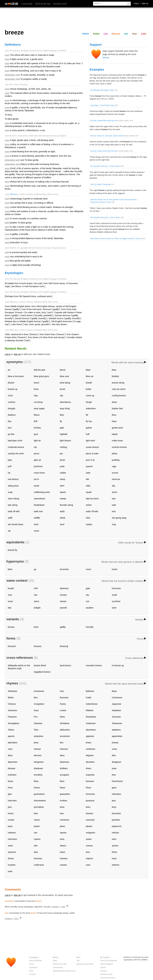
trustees (12, 865)
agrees (11, 736)
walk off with (14, 511)
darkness (64, 588)
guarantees (39, 794)
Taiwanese (117, 723)
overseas (90, 820)
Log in (8, 354)
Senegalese (14, 723)
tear (114, 499)
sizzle (37, 486)
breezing (64, 646)
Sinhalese (65, 723)
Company (34, 957)
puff (10, 466)
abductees (65, 730)
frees (10, 788)
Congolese (39, 704)
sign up (17, 354)
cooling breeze (119, 396)
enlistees (12, 775)
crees (115, 749)
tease (63, 852)
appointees (117, 736)
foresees (90, 781)
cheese (37, 749)
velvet (89, 505)
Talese (11, 730)
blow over (65, 376)
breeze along (118, 383)
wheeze (116, 865)
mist (10, 595)
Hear (134, 34)
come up (90, 396)
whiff (10, 518)
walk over (38, 511)
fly (61, 421)
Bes (36, 698)
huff (88, 434)
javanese (90, 801)
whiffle (37, 518)
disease (12, 768)
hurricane (116, 588)
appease (90, 736)
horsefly (90, 627)
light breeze (65, 441)
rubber (63, 473)
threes (11, 858)
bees (36, 743)
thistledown (39, 505)
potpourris (117, 826)
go (35, 569)
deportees (13, 762)
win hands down (16, 524)
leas (36, 813)
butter (89, 389)
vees (88, 865)
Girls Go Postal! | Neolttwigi (100, 184)
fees (114, 775)
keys (114, 807)
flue (10, 421)
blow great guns (42, 376)
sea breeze (13, 479)
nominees (65, 820)
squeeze (12, 852)
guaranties (65, 794)
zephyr (89, 524)
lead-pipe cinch (15, 441)
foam (114, 421)
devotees (90, 762)
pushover (38, 466)
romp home (39, 473)
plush (62, 460)
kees (88, 807)
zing (114, 524)
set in (36, 479)
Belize (11, 698)
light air (37, 441)
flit (87, 415)
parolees (116, 820)
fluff (36, 421)
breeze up (13, 389)
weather (90, 608)
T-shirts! (33, 974)
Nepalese (116, 710)
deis (114, 755)
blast (88, 370)
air (9, 370)
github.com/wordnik (85, 964)
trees (114, 858)
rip (9, 473)
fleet (62, 415)
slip (114, 486)
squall (89, 492)
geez (114, 788)
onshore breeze (119, 447)
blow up (90, 376)
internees (12, 801)
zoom (37, 531)
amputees (39, 736)
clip (62, 396)
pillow (115, 454)
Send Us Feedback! (109, 961)
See (126, 34)
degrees (90, 755)
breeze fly (13, 550)
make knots (117, 441)
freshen (38, 428)
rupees (37, 839)
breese (11, 627)
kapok (115, 434)
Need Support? (107, 964)
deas (10, 755)
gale (62, 428)
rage (114, 466)
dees (62, 755)
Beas (114, 691)
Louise (63, 710)
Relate (96, 34)
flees (62, 781)
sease (89, 839)
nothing (63, 447)
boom (37, 383)
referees (12, 833)
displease (38, 768)
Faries (63, 704)
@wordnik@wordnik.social (64, 971)
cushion (12, 402)
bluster (11, 383)
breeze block (40, 665)
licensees (116, 813)
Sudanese (91, 723)
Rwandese (91, 717)
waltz (62, 511)
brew (36, 389)
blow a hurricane (16, 376)
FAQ (31, 971)
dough (89, 402)
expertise (90, 775)
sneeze (89, 846)
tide (10, 608)
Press (32, 964)
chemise (64, 749)
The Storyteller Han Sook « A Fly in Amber (105, 166)
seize (10, 846)
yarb (7, 913)
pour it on (90, 460)
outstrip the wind (16, 454)
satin (88, 473)
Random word (60, 4)
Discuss (116, 34)
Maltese (90, 710)
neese (37, 820)
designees (39, 762)
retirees (115, 833)
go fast (11, 434)
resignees (91, 833)
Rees (62, 717)
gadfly (63, 627)
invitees (64, 801)
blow (114, 370)
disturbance (65, 402)
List (106, 34)
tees (88, 852)
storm (115, 492)
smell (114, 595)
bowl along (65, 383)
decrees (38, 755)
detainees (65, 762)
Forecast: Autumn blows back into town (104, 121)
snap (10, 492)
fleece (37, 415)
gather (89, 428)
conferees (91, 749)
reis (36, 833)
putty (62, 466)
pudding (116, 460)
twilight (37, 608)
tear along (13, 505)
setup (63, 479)
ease (114, 768)
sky (88, 595)
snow (10, 601)
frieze (89, 788)
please (89, 826)
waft (114, 505)
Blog (55, 961)
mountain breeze (94, 665)
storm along (14, 499)
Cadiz (89, 698)
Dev (78, 957)
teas (36, 852)
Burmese (64, 698)
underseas (39, 865)
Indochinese (92, 704)
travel (115, 569)
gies (10, 794)
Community (27, 4)
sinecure (116, 479)
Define (86, 34)
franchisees (117, 781)
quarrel (89, 466)
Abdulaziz (13, 691)
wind (36, 524)
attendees (13, 743)
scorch (115, 473)
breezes (38, 646)
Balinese (90, 691)
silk (87, 479)
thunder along (66, 505)
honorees (90, 794)
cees (10, 749)
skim (62, 486)
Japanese (117, 704)
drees (89, 768)
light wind (90, 441)
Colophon (33, 967)
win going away (119, 518)
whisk (63, 518)
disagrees (117, 762)
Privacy (104, 971)
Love (144, 34)
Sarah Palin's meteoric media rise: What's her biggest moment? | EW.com (116, 238)
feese (11, 781)
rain (36, 595)
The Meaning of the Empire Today (102, 90)
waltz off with (92, 511)
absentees (91, 730)
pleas (62, 826)
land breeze (66, 665)
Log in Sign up (141, 3)
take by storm (92, 499)
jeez (10, 807)
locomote (64, 569)
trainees (64, 858)
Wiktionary (14, 194)
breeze (106, 58)
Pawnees (12, 717)
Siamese (38, 723)
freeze (37, 788)
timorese (38, 858)
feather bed (117, 408)
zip (9, 531)
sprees (115, 846)
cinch (10, 396)
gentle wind (117, 428)
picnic (37, 454)
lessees (90, 813)
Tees (36, 730)
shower (63, 595)
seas (62, 839)
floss (114, 415)
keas (62, 807)
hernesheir (9, 901)
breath (89, 383)
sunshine (116, 601)
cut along (38, 402)
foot (10, 428)
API (78, 961)
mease (11, 820)
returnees (12, 839)
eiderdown (91, 408)
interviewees (40, 801)
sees (114, 839)
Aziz (62, 691)
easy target (39, 408)
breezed (12, 646)
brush (63, 389)
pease (37, 826)
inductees (117, 794)
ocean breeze (92, 447)
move (89, 569)
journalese (39, 807)
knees (11, 813)
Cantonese (117, 698)
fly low (89, 421)
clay (36, 396)
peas (10, 826)
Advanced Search (108, 978)
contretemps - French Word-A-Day (102, 105)
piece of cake (92, 454)
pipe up (37, 460)
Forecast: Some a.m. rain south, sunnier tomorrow (108, 136)
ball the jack (40, 370)
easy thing (65, 408)
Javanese (13, 710)
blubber (115, 376)
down (114, 402)
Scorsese (116, 717)
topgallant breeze (42, 672)
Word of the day (43, 4)
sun (88, 601)
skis (36, 846)
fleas (36, 781)
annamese (65, 736)
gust (36, 434)
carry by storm (119, 389)
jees (114, 801)
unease (63, 865)
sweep (63, 499)
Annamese (39, 691)
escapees (65, 775)
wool (62, 524)
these (115, 852)
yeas (10, 871)
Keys (36, 710)
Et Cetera (105, 957)
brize (36, 627)
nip (35, 447)
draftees (64, 768)
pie (61, 454)
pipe (10, 460)
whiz (88, 518)
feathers (12, 415)
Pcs (36, 717)
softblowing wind (42, 492)
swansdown (40, 499)
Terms (103, 967)
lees (62, 813)
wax (114, 511)
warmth (63, 608)
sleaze (63, 846)
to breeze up (118, 665)
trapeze (89, 858)
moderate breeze (16, 447)
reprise (63, 833)
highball (64, 434)
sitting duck (13, 486)
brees (89, 743)
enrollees (38, 775)
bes (62, 743)
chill (36, 588)
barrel (63, 370)
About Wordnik (35, 961)
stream (63, 601)
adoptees (116, 730)
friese (63, 788)
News (55, 957)
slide (88, 486)
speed (63, 492)
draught (12, 408)
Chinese (12, 704)
